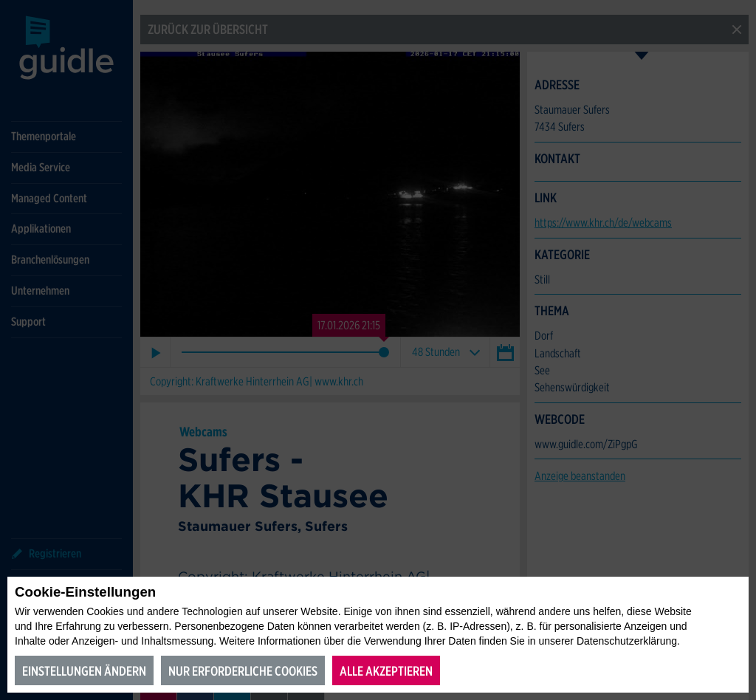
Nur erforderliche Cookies (243, 671)
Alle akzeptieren (386, 671)
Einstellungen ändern (84, 671)
